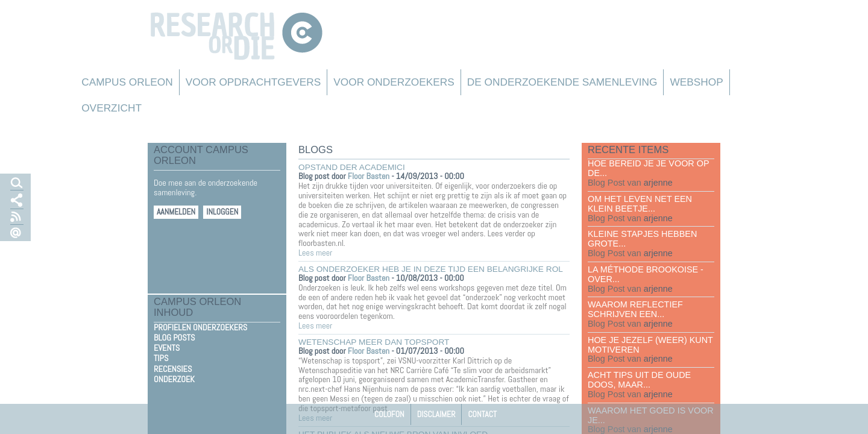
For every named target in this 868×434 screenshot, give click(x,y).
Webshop (696, 82)
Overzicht (112, 108)
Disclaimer (436, 414)
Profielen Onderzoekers (200, 327)
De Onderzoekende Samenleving (562, 82)
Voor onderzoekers (394, 82)
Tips (161, 358)
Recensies (173, 369)
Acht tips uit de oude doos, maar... (639, 380)
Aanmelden (176, 212)
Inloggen (222, 212)
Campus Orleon (127, 82)
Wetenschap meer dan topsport (374, 342)
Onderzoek (174, 379)
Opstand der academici (352, 167)
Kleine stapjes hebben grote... (642, 239)
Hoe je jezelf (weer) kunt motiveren (650, 345)
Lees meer (315, 253)
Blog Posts (174, 338)
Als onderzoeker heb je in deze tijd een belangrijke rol (431, 269)
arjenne (658, 183)
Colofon (389, 414)
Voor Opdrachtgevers (253, 82)
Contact (482, 414)
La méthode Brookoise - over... (646, 274)
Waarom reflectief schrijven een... (635, 309)
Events (167, 348)
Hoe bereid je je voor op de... (648, 168)
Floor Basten (369, 176)
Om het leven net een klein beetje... (640, 204)
